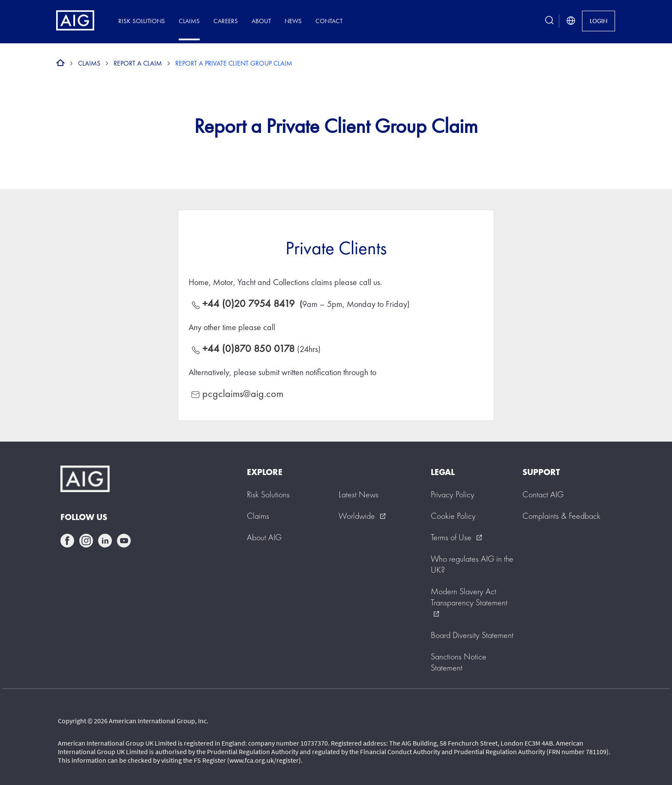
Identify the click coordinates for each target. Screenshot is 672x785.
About (261, 21)
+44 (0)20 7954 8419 (250, 303)
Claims (189, 21)
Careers (226, 21)
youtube (124, 541)
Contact (329, 21)
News (293, 21)
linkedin (105, 541)
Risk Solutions (142, 21)
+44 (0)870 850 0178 (249, 348)
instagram (86, 541)
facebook (67, 541)
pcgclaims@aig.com (243, 393)
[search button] (549, 21)
